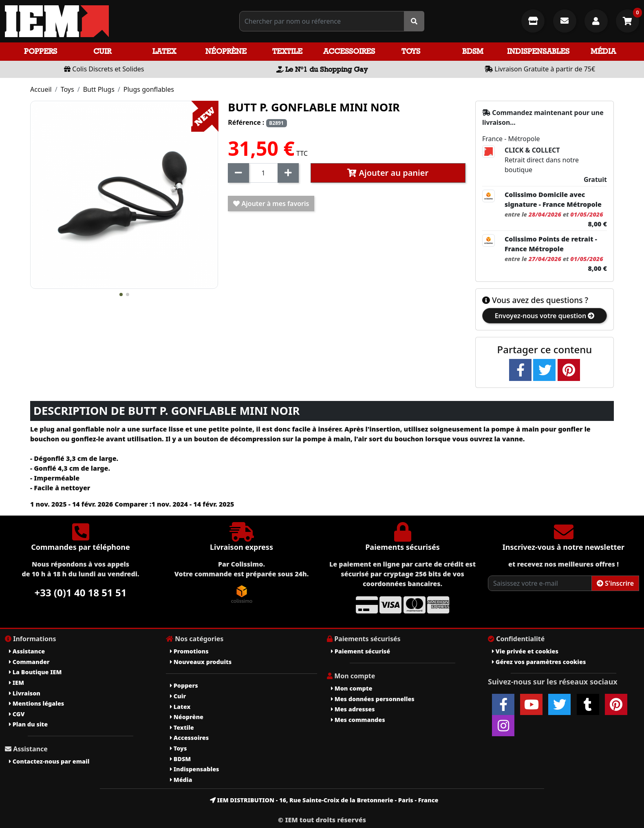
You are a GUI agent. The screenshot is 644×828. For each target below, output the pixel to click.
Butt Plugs (99, 89)
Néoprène (226, 51)
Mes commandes (358, 720)
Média (603, 51)
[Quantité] (263, 173)
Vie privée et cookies (525, 651)
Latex (164, 51)
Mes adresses (353, 709)
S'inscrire (615, 583)
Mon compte (352, 688)
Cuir (102, 51)
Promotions (189, 651)
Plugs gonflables (149, 89)
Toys (411, 51)
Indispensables (538, 51)
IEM (17, 683)
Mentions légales (36, 703)
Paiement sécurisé (361, 651)
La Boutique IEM (35, 672)
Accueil (41, 89)
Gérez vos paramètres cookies (539, 662)
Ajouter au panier (388, 173)
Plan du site (28, 724)
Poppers (41, 51)
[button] (121, 294)
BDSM (473, 51)
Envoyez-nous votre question (545, 316)
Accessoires (349, 51)
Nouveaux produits (201, 662)
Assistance (27, 651)
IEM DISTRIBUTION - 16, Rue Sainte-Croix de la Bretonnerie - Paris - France (324, 800)
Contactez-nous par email (49, 761)
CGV (17, 714)
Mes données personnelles (373, 699)
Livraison (25, 693)
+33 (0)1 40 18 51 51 (81, 592)
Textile (287, 51)
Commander (29, 662)
